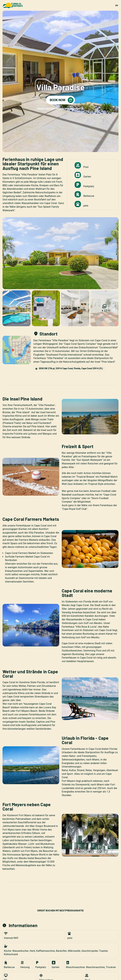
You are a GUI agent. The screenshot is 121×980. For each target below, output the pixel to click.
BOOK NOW (62, 100)
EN (117, 5)
